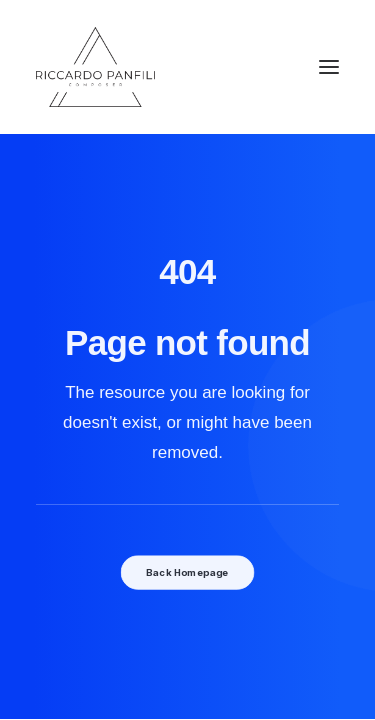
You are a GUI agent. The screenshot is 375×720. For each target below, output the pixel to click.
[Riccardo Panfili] (95, 67)
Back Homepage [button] (187, 572)
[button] (329, 67)
